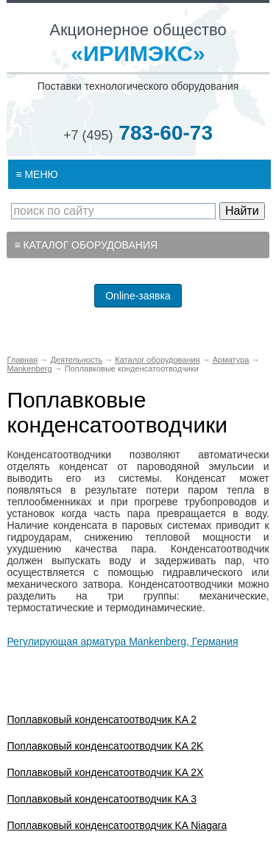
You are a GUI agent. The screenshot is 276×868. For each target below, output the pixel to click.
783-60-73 (138, 133)
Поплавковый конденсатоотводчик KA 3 (102, 799)
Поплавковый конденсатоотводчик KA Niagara (117, 825)
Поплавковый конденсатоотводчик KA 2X (105, 772)
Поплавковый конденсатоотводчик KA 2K (105, 746)
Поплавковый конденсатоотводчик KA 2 (102, 719)
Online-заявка (138, 296)
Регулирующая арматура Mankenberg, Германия (122, 641)
